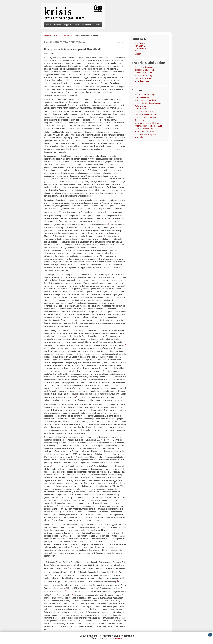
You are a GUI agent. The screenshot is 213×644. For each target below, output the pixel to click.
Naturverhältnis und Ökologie (147, 123)
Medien (138, 54)
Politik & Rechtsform (143, 73)
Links (76, 25)
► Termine (139, 137)
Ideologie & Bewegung (144, 70)
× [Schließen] (210, 635)
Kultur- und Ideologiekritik (145, 100)
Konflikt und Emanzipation (146, 134)
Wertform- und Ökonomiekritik (147, 114)
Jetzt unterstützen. (113, 638)
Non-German (140, 46)
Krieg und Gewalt (142, 97)
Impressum (87, 25)
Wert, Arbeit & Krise (143, 78)
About (48, 25)
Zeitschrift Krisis (141, 49)
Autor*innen (140, 43)
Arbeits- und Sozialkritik (145, 132)
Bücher (138, 51)
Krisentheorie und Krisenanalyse (148, 126)
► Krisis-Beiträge (142, 81)
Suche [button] (97, 25)
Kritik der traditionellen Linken (147, 129)
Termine (57, 25)
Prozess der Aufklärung (144, 95)
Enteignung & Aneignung (145, 67)
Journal (56, 36)
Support (67, 25)
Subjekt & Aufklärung (143, 76)
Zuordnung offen (67, 36)
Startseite (48, 36)
